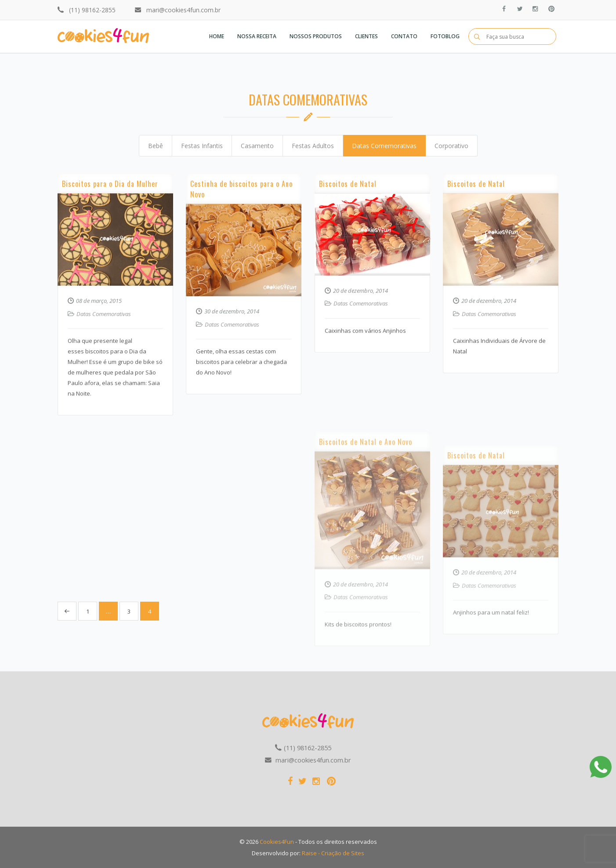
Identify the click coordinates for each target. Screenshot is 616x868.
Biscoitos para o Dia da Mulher (110, 219)
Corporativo (451, 146)
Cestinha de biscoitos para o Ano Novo (241, 222)
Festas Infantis (202, 146)
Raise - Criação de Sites (333, 853)
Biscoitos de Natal (348, 211)
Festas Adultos (313, 146)
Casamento (257, 146)
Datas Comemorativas (384, 146)
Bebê (156, 146)
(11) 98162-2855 (92, 10)
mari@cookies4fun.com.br (183, 10)
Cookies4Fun (277, 842)
